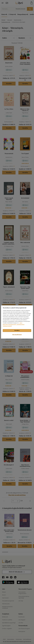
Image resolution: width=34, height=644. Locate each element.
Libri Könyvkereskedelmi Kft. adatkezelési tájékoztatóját (14, 325)
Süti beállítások (17, 335)
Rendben (17, 330)
